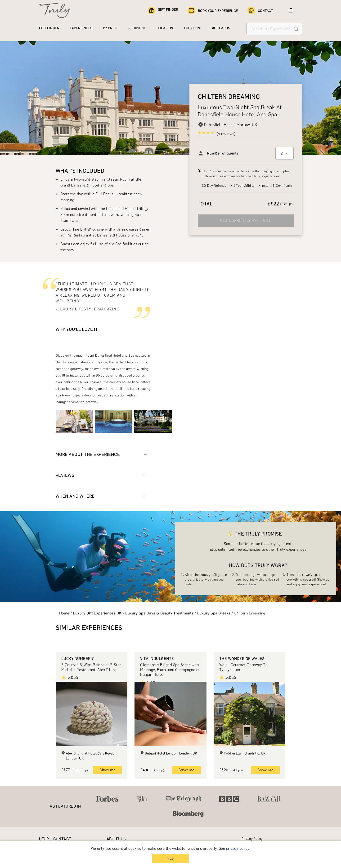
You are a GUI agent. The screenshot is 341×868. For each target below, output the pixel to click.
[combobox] (285, 153)
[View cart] (291, 11)
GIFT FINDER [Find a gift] (163, 11)
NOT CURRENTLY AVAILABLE (246, 220)
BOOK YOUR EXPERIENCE (213, 11)
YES (170, 858)
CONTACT (260, 11)
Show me (108, 770)
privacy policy (238, 848)
